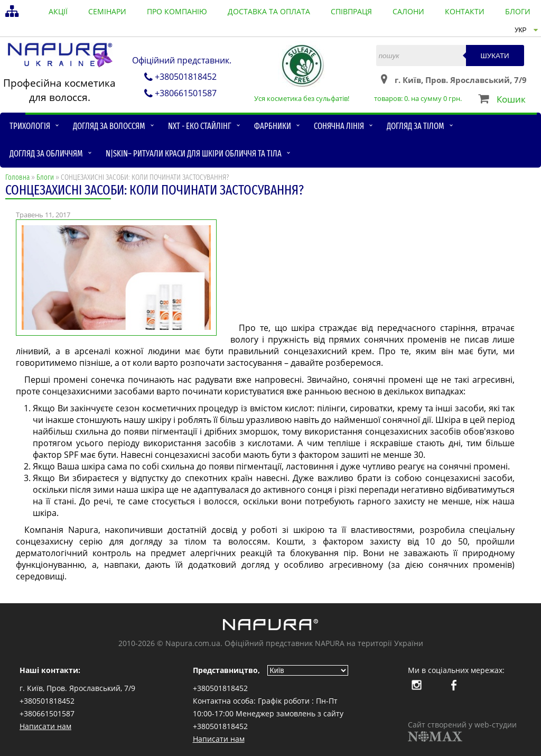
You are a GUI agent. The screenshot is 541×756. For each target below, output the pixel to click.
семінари (107, 11)
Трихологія (30, 126)
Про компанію (177, 11)
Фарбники (273, 126)
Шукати (495, 56)
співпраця (351, 11)
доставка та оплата (269, 11)
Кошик (511, 99)
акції (58, 11)
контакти (465, 11)
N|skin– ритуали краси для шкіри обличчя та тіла (194, 154)
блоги (518, 11)
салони (408, 11)
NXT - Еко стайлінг (200, 126)
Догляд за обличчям (46, 154)
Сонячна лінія (339, 126)
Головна (17, 177)
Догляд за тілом (416, 126)
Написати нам (45, 726)
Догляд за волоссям (109, 126)
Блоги (45, 177)
